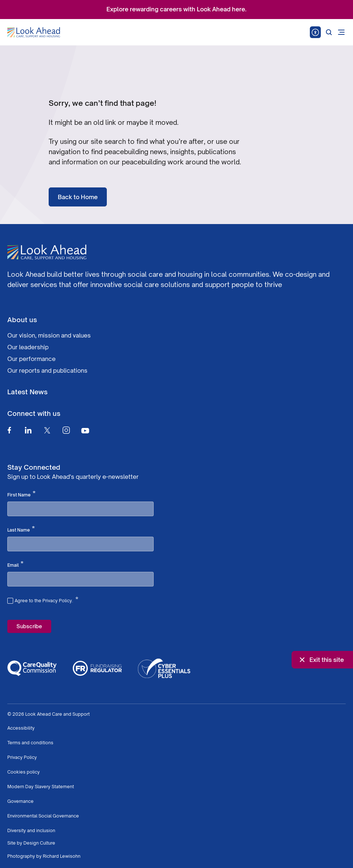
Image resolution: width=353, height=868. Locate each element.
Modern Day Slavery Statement (41, 787)
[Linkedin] (28, 430)
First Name (21, 494)
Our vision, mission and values (49, 335)
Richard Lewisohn (62, 856)
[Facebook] (9, 430)
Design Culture (39, 843)
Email (15, 565)
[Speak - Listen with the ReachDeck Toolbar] (315, 32)
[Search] (329, 32)
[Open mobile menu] (341, 32)
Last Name (21, 529)
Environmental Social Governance (43, 816)
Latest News (27, 392)
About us (22, 320)
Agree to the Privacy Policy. (46, 600)
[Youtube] (85, 430)
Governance (20, 801)
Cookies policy (24, 772)
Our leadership (28, 347)
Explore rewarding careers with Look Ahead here (176, 9)
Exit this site (321, 660)
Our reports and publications (47, 370)
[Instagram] (66, 430)
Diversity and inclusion (31, 830)
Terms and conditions (30, 743)
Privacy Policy (22, 757)
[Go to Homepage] (34, 33)
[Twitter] (47, 430)
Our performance (31, 359)
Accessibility (21, 728)
